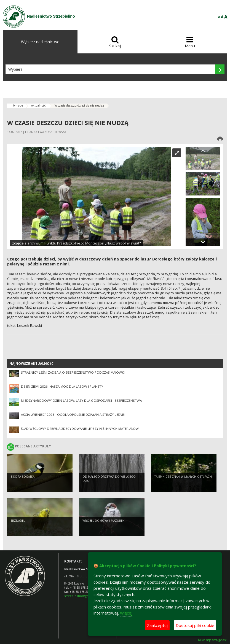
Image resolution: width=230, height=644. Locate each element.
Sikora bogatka (23, 482)
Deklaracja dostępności (213, 640)
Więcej (126, 613)
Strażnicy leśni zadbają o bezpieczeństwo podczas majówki (73, 372)
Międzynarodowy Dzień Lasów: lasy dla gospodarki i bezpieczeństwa (81, 400)
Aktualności (39, 105)
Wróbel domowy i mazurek (103, 526)
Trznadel (18, 526)
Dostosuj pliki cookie (195, 625)
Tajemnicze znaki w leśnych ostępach (183, 482)
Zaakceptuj (157, 625)
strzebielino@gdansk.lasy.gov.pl (87, 596)
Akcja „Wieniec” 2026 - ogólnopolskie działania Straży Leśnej (73, 415)
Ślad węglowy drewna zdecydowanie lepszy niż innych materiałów (80, 429)
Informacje (16, 105)
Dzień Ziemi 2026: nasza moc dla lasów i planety (62, 386)
